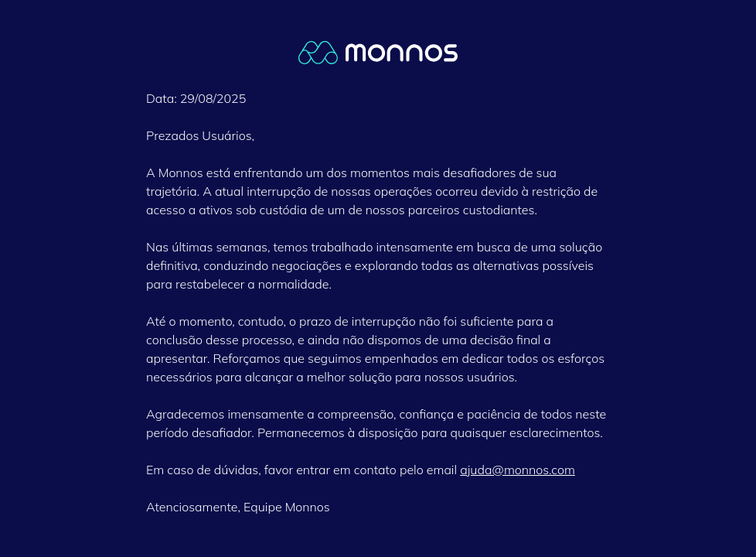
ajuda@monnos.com (518, 470)
